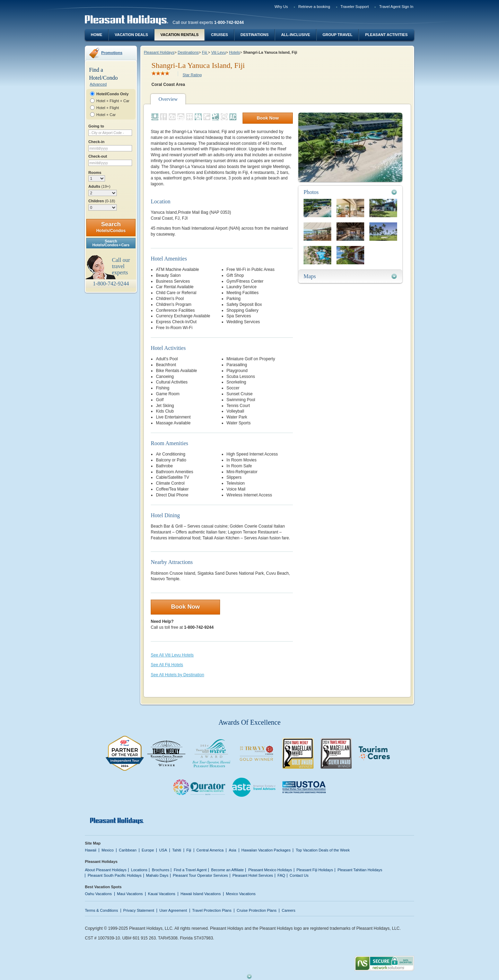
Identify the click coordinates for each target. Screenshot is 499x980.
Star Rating (192, 75)
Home (97, 35)
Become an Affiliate (227, 870)
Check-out (98, 156)
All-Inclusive (296, 35)
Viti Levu (218, 52)
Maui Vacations (130, 894)
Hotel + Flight (108, 108)
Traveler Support (355, 7)
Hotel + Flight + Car (113, 101)
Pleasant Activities (386, 35)
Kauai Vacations (162, 894)
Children (102, 201)
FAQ (281, 875)
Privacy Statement (139, 910)
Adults (99, 186)
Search (111, 227)
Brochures (160, 870)
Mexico (108, 850)
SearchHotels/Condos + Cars (111, 243)
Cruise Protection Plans (257, 910)
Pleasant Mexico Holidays (270, 870)
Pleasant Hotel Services (253, 875)
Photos (311, 192)
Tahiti (177, 850)
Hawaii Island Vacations (201, 894)
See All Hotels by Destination (177, 675)
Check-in (97, 142)
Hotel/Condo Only (112, 94)
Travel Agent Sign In (396, 7)
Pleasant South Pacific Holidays (115, 875)
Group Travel (338, 35)
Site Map (93, 843)
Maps (310, 276)
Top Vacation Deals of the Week (323, 850)
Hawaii (91, 850)
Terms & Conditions (102, 910)
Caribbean (128, 850)
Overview (168, 99)
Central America (210, 850)
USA (163, 850)
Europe (148, 850)
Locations (139, 870)
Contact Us (299, 875)
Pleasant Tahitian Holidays (360, 870)
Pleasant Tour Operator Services (200, 875)
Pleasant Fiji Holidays (315, 870)
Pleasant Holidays (159, 52)
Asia (232, 850)
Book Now (268, 118)
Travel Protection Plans (212, 910)
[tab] (350, 192)
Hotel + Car (106, 115)
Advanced (98, 84)
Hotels (234, 52)
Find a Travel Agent (190, 870)
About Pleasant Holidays (106, 870)
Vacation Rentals (180, 35)
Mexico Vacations (241, 894)
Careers (288, 910)
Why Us (281, 7)
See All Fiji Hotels (167, 665)
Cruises (220, 35)
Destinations (255, 35)
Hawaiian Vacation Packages (266, 850)
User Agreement (173, 910)
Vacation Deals (131, 35)
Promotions (112, 53)
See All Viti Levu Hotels (172, 655)
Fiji (205, 52)
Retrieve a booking (314, 7)
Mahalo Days (157, 875)
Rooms (95, 173)
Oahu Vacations (98, 894)
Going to (96, 126)
